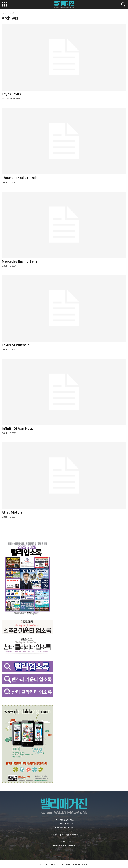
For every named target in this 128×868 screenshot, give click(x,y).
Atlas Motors (12, 512)
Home (4, 13)
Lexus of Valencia (15, 345)
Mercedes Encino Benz (19, 261)
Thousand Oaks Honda (20, 178)
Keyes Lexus (11, 94)
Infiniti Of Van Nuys (17, 429)
